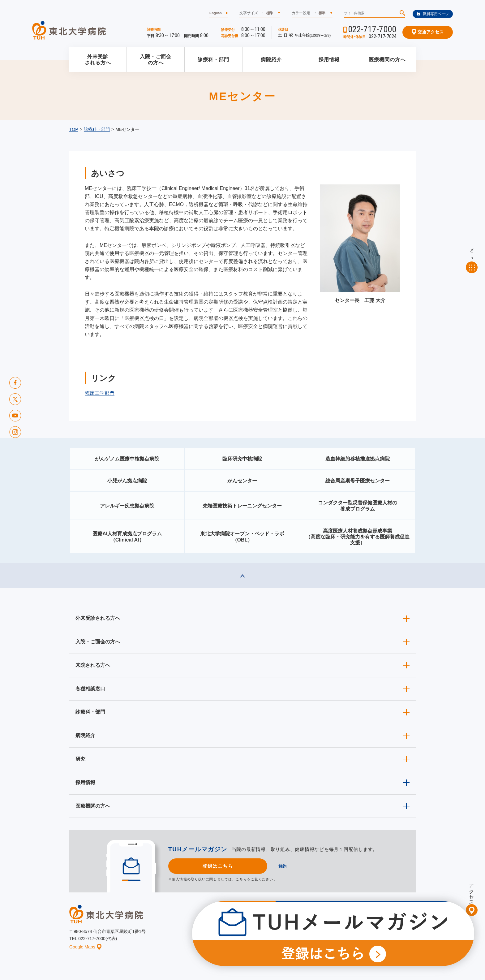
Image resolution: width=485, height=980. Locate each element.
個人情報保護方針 (324, 936)
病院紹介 (271, 60)
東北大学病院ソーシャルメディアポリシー (380, 926)
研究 (80, 759)
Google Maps (85, 947)
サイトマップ (383, 936)
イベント (246, 936)
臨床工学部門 (100, 393)
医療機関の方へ (387, 60)
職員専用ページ (433, 14)
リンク (410, 936)
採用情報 (329, 60)
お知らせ (220, 936)
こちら (241, 879)
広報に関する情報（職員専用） (308, 926)
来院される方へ (93, 665)
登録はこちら (218, 866)
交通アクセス (428, 32)
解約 (282, 866)
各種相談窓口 (90, 689)
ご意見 (355, 936)
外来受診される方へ (98, 60)
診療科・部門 (213, 60)
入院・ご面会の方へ (156, 60)
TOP (74, 129)
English (216, 13)
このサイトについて (281, 936)
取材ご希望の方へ (256, 926)
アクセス (472, 891)
